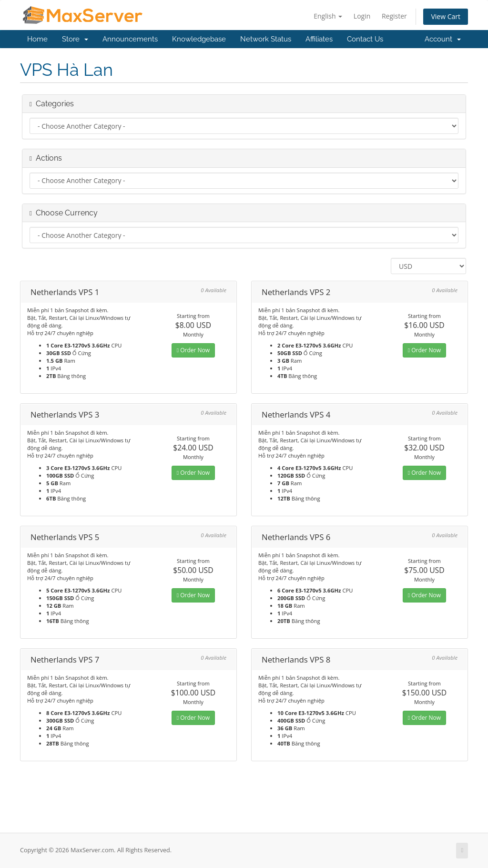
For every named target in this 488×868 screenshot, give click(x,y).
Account (443, 39)
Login (362, 16)
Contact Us (365, 39)
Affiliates (319, 39)
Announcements (130, 39)
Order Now (193, 350)
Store (75, 39)
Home (37, 39)
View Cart (446, 16)
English (328, 16)
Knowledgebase (199, 39)
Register (394, 16)
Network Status (266, 39)
